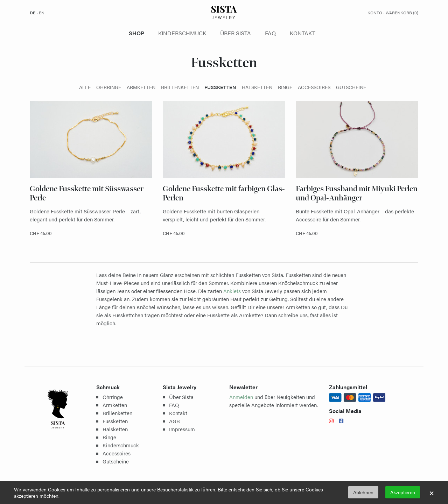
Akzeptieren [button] (403, 492)
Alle (85, 87)
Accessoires (117, 453)
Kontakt (178, 413)
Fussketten (115, 421)
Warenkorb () (402, 13)
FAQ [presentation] (270, 33)
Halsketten (115, 429)
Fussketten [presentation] (220, 87)
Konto (375, 13)
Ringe (109, 437)
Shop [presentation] (136, 33)
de (33, 13)
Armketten (115, 405)
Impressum (182, 429)
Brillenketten (117, 413)
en (42, 13)
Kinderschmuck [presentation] (182, 33)
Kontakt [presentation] (303, 33)
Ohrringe (113, 397)
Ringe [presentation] (285, 87)
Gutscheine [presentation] (351, 87)
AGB (174, 421)
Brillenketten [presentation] (180, 87)
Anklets (232, 291)
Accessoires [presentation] (314, 87)
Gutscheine (116, 461)
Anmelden (241, 397)
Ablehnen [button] (363, 492)
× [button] (432, 492)
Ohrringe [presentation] (109, 87)
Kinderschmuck (121, 445)
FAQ (174, 405)
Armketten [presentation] (141, 87)
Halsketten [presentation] (257, 87)
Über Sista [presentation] (236, 33)
